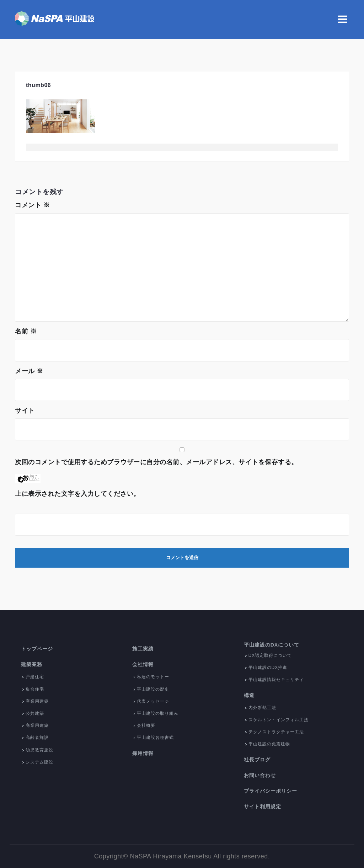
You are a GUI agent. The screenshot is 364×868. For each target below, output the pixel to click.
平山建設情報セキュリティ (276, 680)
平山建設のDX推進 (268, 668)
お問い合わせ (260, 775)
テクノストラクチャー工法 (276, 732)
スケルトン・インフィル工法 (279, 720)
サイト (25, 411)
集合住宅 (35, 689)
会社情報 (143, 664)
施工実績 (143, 649)
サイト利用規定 (263, 807)
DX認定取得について (270, 655)
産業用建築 (37, 701)
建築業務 (32, 664)
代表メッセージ (153, 701)
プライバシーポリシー (271, 791)
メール (29, 371)
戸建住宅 (35, 677)
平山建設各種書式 (155, 738)
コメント (32, 205)
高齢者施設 (37, 738)
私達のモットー (153, 677)
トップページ (37, 649)
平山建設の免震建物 (269, 744)
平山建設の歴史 (153, 689)
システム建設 (39, 762)
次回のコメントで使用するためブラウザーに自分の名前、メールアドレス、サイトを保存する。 (156, 462)
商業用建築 (37, 725)
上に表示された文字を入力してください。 (77, 494)
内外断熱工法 (262, 708)
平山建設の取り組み (158, 713)
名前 (26, 331)
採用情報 (143, 753)
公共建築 (35, 713)
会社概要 (146, 725)
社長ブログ (257, 760)
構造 (249, 695)
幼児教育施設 (39, 750)
